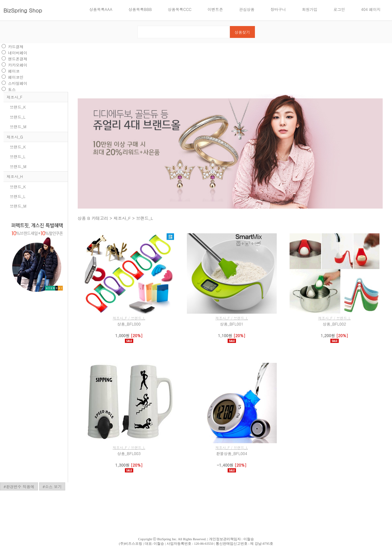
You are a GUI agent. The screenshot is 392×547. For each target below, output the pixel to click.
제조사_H (15, 176)
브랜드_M (18, 126)
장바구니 (278, 9)
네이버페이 (18, 53)
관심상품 (247, 9)
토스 (12, 89)
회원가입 (310, 9)
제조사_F (15, 97)
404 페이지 (371, 9)
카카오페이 (18, 65)
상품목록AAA (101, 9)
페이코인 (16, 77)
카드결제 (16, 46)
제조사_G (15, 137)
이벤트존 (215, 9)
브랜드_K (18, 107)
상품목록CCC (180, 9)
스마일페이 (18, 83)
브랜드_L (18, 117)
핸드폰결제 (18, 59)
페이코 (14, 71)
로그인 (339, 9)
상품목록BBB (140, 9)
